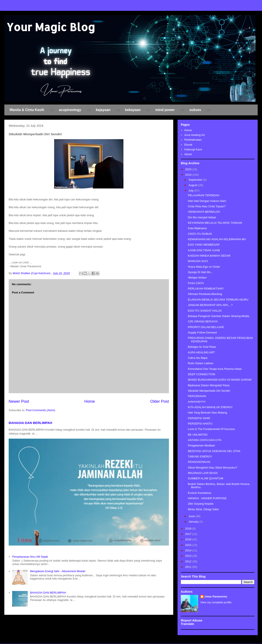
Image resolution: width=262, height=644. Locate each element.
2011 (189, 567)
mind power (165, 110)
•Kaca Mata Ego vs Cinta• (204, 267)
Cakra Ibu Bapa (197, 358)
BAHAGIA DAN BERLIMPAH (30, 423)
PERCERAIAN (197, 396)
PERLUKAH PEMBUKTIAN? (206, 289)
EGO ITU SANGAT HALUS (205, 311)
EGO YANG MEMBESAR (204, 245)
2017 (189, 534)
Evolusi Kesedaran (199, 493)
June (192, 516)
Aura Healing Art (195, 135)
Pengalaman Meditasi (201, 445)
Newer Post (19, 401)
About (188, 154)
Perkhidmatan (193, 140)
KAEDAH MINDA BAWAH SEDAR (209, 256)
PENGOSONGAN (199, 462)
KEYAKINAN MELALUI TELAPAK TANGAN (215, 223)
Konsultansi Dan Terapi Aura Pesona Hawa (215, 369)
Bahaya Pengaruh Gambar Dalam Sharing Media (218, 316)
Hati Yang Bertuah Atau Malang (207, 413)
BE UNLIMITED (198, 435)
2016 (189, 539)
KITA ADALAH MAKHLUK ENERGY (210, 407)
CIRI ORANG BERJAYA (203, 321)
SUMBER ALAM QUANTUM (205, 478)
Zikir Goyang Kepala (201, 504)
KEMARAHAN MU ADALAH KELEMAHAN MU (217, 239)
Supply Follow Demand (202, 332)
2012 (189, 561)
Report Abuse (192, 620)
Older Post (160, 401)
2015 (189, 545)
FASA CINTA (196, 283)
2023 (189, 169)
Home (90, 401)
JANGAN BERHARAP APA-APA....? (210, 305)
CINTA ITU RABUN (200, 234)
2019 (189, 175)
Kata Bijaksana (197, 228)
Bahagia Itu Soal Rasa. (202, 347)
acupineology (70, 110)
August (193, 185)
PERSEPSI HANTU (200, 424)
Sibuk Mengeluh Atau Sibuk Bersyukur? (212, 468)
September (196, 180)
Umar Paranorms (216, 597)
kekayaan (133, 110)
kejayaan (103, 110)
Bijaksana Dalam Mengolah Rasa (209, 385)
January (194, 522)
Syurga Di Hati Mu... (200, 272)
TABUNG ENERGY (200, 456)
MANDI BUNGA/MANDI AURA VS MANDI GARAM (219, 380)
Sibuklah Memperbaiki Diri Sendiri (209, 391)
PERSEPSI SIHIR (199, 418)
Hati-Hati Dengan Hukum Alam (207, 201)
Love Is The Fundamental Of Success (211, 429)
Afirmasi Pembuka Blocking (205, 294)
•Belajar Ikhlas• (197, 278)
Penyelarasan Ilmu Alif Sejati (30, 557)
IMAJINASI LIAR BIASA (203, 473)
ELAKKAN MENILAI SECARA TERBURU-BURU (218, 300)
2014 (189, 550)
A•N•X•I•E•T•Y (197, 402)
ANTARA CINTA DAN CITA (205, 440)
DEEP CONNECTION (201, 374)
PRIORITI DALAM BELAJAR (206, 327)
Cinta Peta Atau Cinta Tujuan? (207, 206)
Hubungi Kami (193, 149)
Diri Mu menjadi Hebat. (202, 217)
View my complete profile (216, 602)
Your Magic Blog (51, 27)
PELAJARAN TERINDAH (204, 195)
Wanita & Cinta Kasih (27, 110)
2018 (189, 529)
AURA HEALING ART (201, 352)
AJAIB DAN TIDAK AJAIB (204, 250)
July (192, 191)
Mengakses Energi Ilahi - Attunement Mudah (58, 571)
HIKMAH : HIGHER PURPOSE (207, 498)
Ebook (188, 145)
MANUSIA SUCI (198, 261)
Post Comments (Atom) (41, 410)
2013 (189, 556)
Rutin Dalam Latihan (201, 363)
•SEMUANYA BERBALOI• (204, 212)
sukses (195, 110)
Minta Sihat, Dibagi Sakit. (203, 509)
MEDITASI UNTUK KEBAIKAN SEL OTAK (214, 451)
